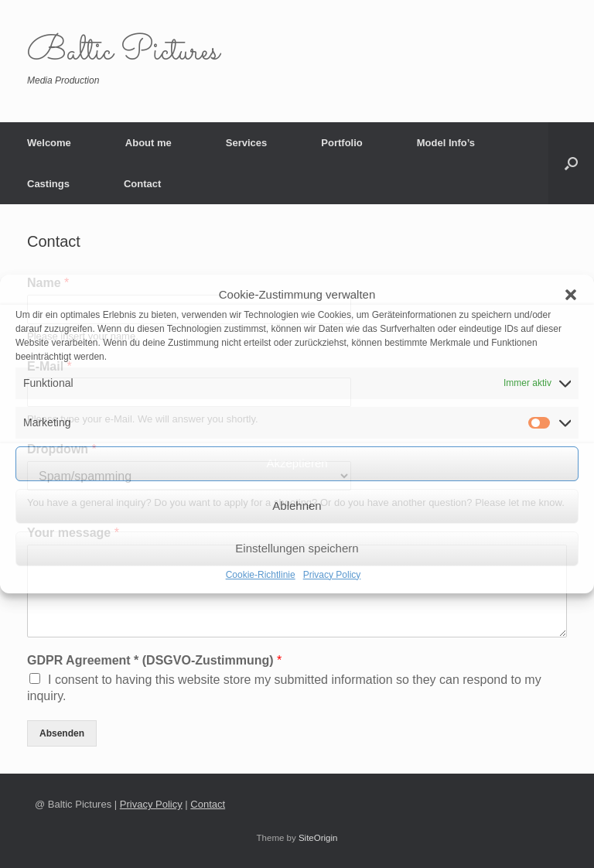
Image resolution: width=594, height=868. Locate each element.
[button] (571, 295)
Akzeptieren (297, 463)
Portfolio (341, 143)
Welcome (49, 143)
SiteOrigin (318, 838)
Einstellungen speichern (297, 548)
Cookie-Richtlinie (261, 575)
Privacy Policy (332, 575)
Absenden (62, 733)
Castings (48, 184)
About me (148, 143)
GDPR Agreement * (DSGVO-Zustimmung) (154, 660)
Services (247, 143)
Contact (142, 184)
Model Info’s (446, 143)
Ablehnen (297, 506)
